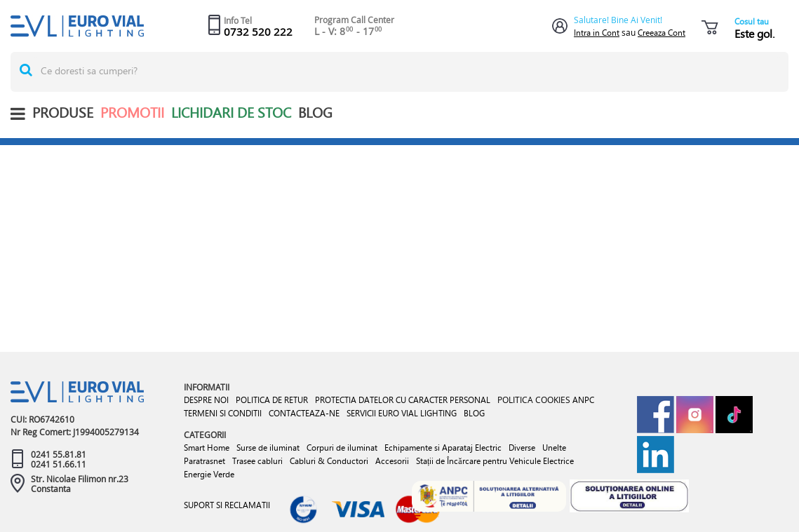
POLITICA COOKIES (534, 400)
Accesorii (392, 461)
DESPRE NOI (206, 400)
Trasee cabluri (257, 461)
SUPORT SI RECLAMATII (227, 505)
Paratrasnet (204, 461)
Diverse (522, 448)
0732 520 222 (258, 32)
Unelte (554, 448)
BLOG (315, 112)
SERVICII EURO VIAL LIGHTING (402, 413)
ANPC (583, 400)
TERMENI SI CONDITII (223, 413)
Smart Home (207, 448)
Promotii (132, 112)
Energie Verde (209, 474)
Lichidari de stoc (231, 112)
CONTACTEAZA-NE (304, 413)
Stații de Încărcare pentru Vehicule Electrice (495, 461)
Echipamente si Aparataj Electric (443, 448)
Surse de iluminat (268, 448)
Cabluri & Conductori (329, 461)
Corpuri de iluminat (342, 448)
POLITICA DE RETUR (272, 400)
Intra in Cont (597, 33)
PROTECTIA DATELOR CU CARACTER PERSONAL (403, 400)
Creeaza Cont (662, 33)
